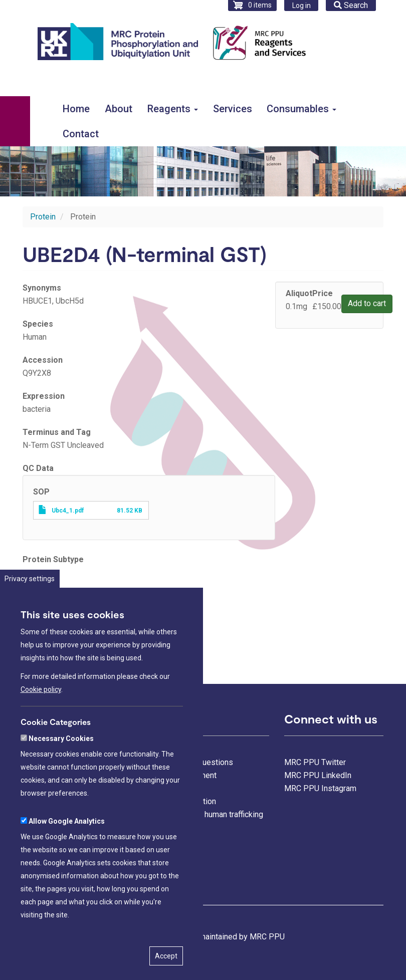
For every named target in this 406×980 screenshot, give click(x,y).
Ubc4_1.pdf (68, 511)
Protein (43, 217)
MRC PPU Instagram (320, 788)
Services (233, 109)
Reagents (173, 109)
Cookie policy (41, 731)
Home (76, 109)
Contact (81, 134)
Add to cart (367, 303)
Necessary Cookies (61, 780)
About (119, 109)
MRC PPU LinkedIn (318, 775)
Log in (301, 6)
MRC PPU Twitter (315, 762)
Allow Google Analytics (67, 863)
